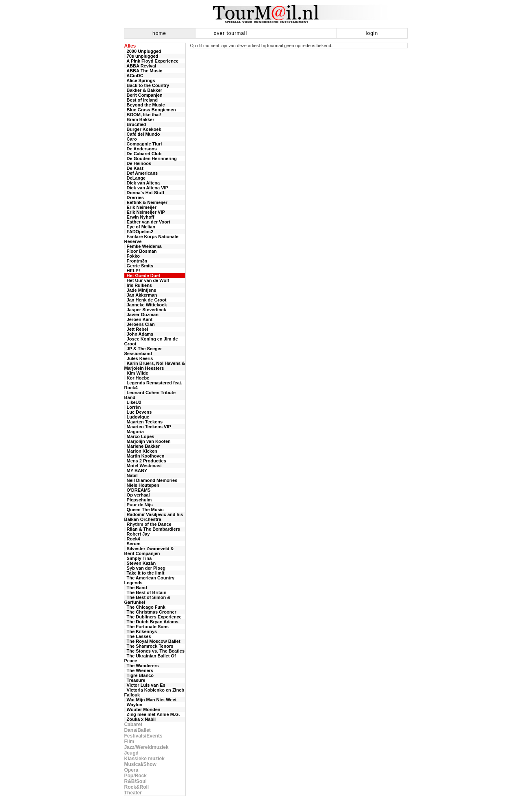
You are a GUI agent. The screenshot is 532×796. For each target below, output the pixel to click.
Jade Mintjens (140, 290)
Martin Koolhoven (144, 456)
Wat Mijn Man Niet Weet (151, 700)
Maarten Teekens (144, 422)
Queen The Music (144, 510)
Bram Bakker (139, 119)
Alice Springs (140, 80)
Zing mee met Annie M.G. (152, 714)
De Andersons (141, 149)
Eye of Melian (140, 227)
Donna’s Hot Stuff (144, 193)
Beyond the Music (145, 105)
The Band (136, 588)
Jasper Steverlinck (145, 310)
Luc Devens (138, 412)
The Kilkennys (141, 631)
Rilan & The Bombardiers (152, 529)
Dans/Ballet (138, 730)
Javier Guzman (141, 314)
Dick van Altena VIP (146, 188)
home (159, 33)
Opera (131, 770)
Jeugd (131, 753)
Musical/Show (140, 764)
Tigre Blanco (139, 675)
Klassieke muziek (144, 759)
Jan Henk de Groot (145, 300)
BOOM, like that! (143, 115)
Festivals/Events (143, 736)
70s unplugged (141, 56)
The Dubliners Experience (153, 617)
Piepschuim (138, 500)
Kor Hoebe (137, 378)
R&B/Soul (136, 781)
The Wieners (139, 670)
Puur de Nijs (139, 505)
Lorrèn (133, 407)
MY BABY (136, 471)
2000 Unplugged (143, 51)
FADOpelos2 (139, 232)
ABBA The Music (143, 71)
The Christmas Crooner (150, 612)
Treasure (135, 680)
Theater (133, 793)
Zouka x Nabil (140, 719)
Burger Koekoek (143, 129)
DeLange (135, 178)
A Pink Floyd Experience (152, 61)
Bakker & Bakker (143, 90)
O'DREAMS (138, 490)
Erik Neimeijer (141, 207)
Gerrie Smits (139, 266)
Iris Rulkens (138, 285)
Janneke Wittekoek (146, 305)
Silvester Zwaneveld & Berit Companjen (149, 551)
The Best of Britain (145, 592)
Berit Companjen (143, 95)
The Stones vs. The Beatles (155, 651)
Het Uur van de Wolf (147, 280)
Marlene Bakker (142, 446)
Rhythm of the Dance (148, 524)
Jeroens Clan (140, 324)
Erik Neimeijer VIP (145, 212)
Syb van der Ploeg (145, 568)
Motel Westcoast (143, 466)
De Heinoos (138, 163)
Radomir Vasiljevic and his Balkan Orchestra (154, 517)
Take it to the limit (144, 573)
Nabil (131, 475)
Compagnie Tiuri (143, 144)
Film (129, 742)
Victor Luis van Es (145, 685)
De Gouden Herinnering (151, 158)
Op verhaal (137, 495)
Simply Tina (138, 558)
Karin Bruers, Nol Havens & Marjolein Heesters (155, 366)
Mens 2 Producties (145, 461)
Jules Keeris (139, 358)
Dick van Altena (142, 183)
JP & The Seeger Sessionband (143, 351)
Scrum (132, 544)
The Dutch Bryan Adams (151, 622)
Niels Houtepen (142, 485)
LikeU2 (133, 402)
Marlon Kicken (141, 451)
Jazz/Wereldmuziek (147, 747)
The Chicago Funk (145, 607)
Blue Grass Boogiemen (150, 110)
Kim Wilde (136, 373)
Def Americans (141, 173)
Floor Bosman (141, 251)
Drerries (134, 197)
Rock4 (132, 539)
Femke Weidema (143, 246)
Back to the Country (147, 85)
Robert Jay (137, 534)
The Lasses (138, 636)
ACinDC (134, 76)
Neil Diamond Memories (151, 480)
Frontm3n (136, 261)
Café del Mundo (142, 134)
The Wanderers (142, 666)
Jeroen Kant (139, 319)
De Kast (134, 168)
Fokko (132, 256)
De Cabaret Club (143, 154)
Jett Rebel (136, 329)
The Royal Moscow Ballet (152, 641)
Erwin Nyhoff (139, 217)
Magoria (134, 432)
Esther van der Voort (148, 222)
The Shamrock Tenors (149, 646)
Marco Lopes (139, 436)
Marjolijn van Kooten (148, 441)
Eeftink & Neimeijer (146, 202)
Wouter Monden (142, 709)
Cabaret (134, 724)
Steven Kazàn (140, 563)
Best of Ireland (141, 100)
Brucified (135, 124)
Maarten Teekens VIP (148, 427)
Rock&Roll (137, 787)
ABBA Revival (140, 66)
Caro (131, 139)
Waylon (134, 705)
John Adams (139, 334)
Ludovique (137, 417)
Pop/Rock (136, 776)
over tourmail (230, 33)
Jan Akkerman (141, 295)
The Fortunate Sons (147, 627)
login (372, 33)
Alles (130, 46)
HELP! (132, 271)
